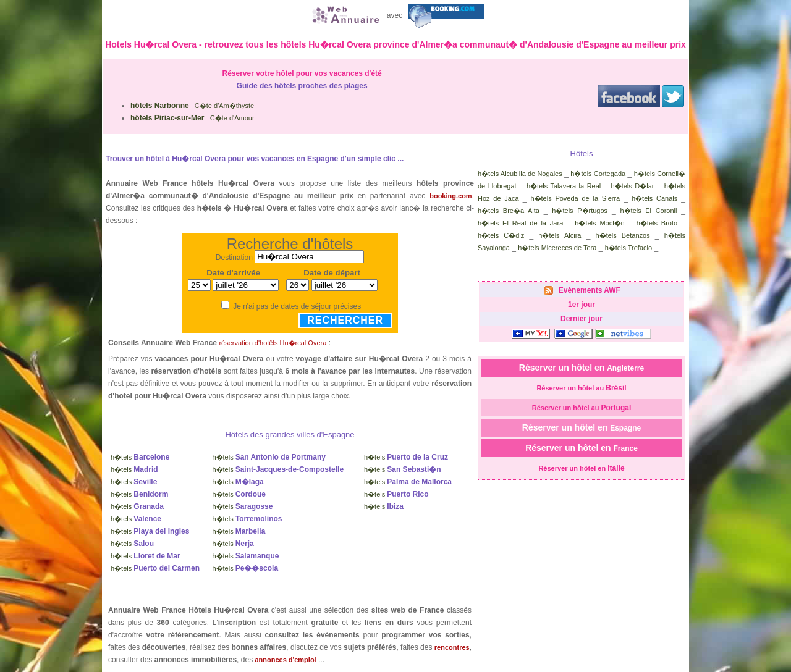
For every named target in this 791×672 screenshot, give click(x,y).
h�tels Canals (654, 198)
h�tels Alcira (560, 235)
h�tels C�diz (501, 235)
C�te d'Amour (192, 118)
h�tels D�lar (633, 186)
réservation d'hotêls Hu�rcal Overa (273, 343)
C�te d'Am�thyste (192, 106)
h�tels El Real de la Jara (520, 223)
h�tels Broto (657, 223)
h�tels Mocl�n (599, 223)
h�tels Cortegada (598, 174)
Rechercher (345, 320)
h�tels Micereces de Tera (557, 248)
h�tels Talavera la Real (564, 186)
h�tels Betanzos (623, 235)
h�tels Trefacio (628, 248)
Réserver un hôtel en (582, 367)
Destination (234, 257)
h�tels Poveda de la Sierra (575, 198)
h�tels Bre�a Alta (509, 211)
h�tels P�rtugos (580, 211)
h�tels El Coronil (648, 211)
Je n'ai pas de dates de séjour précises (297, 306)
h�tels (140, 457)
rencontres (452, 647)
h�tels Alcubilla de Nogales (520, 174)
